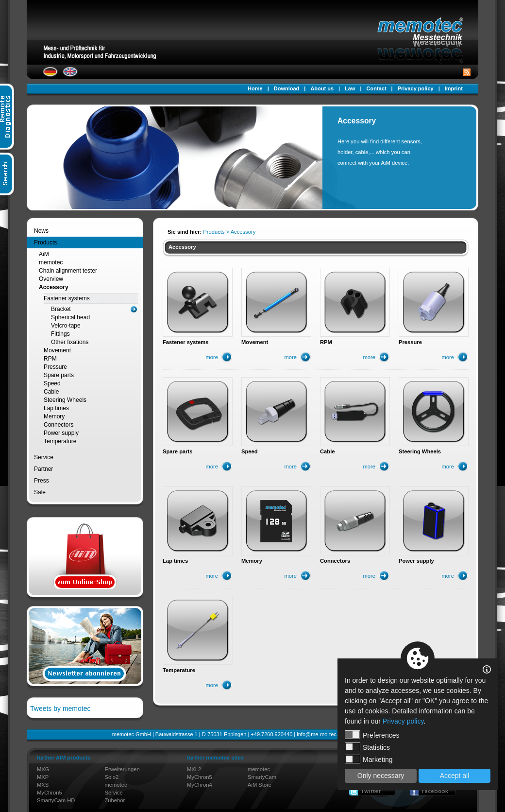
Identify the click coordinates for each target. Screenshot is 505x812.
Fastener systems (67, 298)
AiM (44, 254)
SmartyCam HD (56, 800)
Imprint (454, 88)
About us (322, 88)
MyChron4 (200, 785)
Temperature (60, 441)
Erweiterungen (122, 769)
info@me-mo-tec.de (320, 734)
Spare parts (59, 375)
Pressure (55, 367)
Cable (51, 392)
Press (42, 481)
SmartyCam (262, 777)
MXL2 (194, 769)
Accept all (455, 776)
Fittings (60, 334)
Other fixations (70, 342)
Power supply (61, 433)
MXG (43, 769)
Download (287, 88)
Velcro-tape (66, 326)
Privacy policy (416, 88)
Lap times (56, 408)
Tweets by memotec (60, 708)
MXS (43, 785)
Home (255, 88)
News (41, 231)
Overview (51, 279)
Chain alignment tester (68, 271)
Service (44, 457)
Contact (377, 88)
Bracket (61, 309)
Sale (40, 492)
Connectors (59, 425)
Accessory (54, 287)
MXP (43, 777)
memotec (51, 262)
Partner (43, 469)
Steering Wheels (65, 400)
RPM (50, 359)
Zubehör (115, 800)
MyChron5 (50, 793)
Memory (54, 416)
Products (45, 242)
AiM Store (260, 785)
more (212, 357)
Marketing (369, 759)
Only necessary (381, 776)
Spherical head (70, 317)
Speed (52, 383)
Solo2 (112, 777)
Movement (57, 350)
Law (350, 88)
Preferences (372, 735)
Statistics (367, 747)
